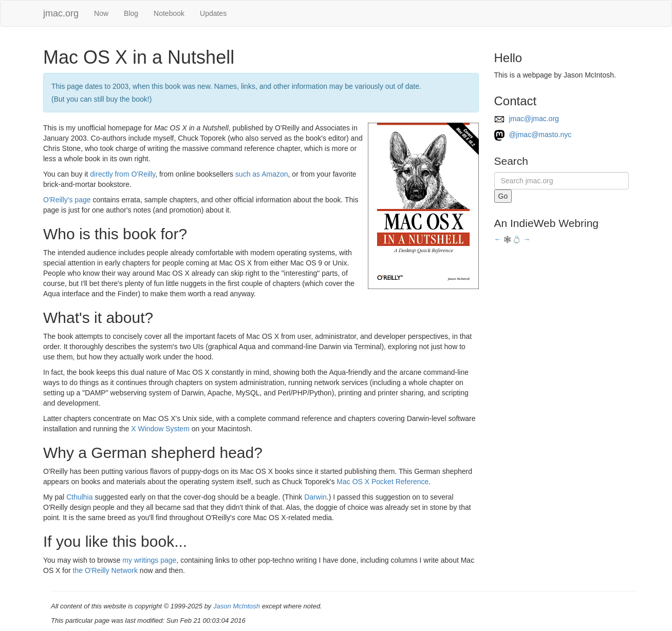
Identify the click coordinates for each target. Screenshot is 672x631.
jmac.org (61, 13)
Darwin (315, 497)
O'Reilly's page (67, 200)
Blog (131, 13)
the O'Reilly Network (105, 570)
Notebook (169, 13)
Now (101, 13)
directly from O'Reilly (123, 174)
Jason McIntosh (237, 606)
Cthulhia (79, 497)
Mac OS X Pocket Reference (382, 482)
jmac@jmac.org (527, 119)
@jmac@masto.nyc (533, 135)
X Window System (160, 429)
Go (503, 196)
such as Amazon (262, 174)
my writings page (149, 560)
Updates (213, 13)
